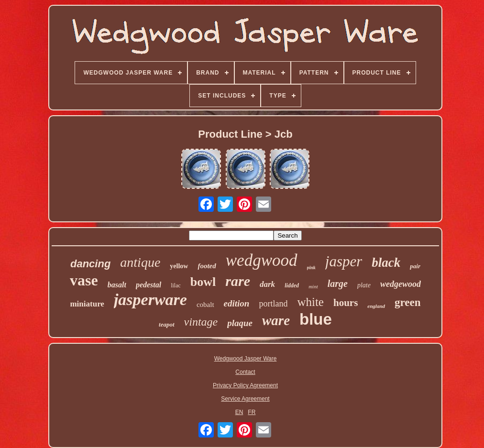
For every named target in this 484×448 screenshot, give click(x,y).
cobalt (205, 305)
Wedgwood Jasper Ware (246, 359)
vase (84, 280)
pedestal (148, 285)
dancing (90, 264)
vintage (201, 322)
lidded (292, 285)
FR (252, 412)
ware (276, 320)
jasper (344, 261)
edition (237, 303)
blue (316, 319)
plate (364, 285)
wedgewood (401, 284)
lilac (176, 285)
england (376, 306)
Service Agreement (245, 399)
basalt (117, 285)
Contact (245, 372)
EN (239, 412)
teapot (167, 324)
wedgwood (262, 260)
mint (313, 286)
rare (238, 281)
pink (311, 268)
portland (273, 304)
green (408, 302)
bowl (203, 282)
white (310, 302)
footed (207, 266)
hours (346, 303)
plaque (240, 323)
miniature (87, 304)
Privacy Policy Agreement (245, 385)
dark (267, 284)
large (338, 284)
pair (415, 266)
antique (140, 262)
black (386, 262)
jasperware (150, 300)
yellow (179, 266)
